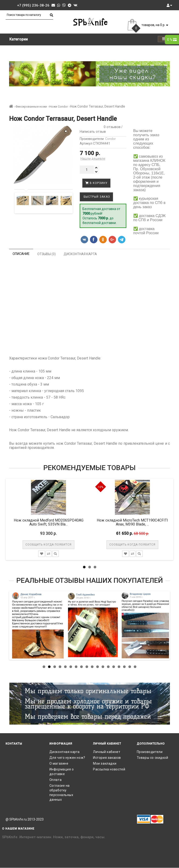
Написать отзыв (93, 132)
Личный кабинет (107, 752)
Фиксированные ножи (31, 107)
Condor (110, 139)
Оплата (56, 780)
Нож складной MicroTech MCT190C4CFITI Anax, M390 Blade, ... (132, 522)
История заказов (107, 758)
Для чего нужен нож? (67, 758)
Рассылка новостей (109, 769)
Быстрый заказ (96, 197)
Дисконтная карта (65, 752)
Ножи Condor (59, 107)
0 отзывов (111, 127)
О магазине (59, 763)
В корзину (96, 183)
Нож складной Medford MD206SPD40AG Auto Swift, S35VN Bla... (49, 522)
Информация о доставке (62, 772)
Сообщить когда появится (48, 545)
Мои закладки (105, 763)
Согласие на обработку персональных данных (61, 793)
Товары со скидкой (153, 758)
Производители (150, 752)
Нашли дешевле (93, 159)
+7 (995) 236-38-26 (33, 5)
